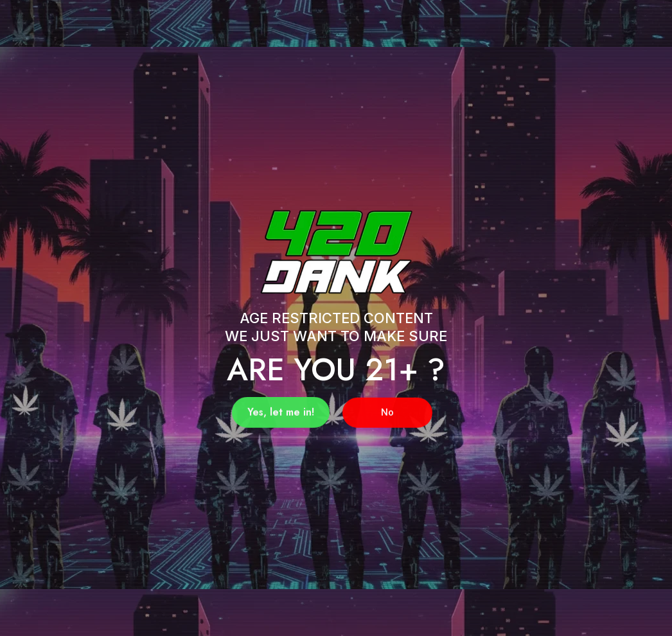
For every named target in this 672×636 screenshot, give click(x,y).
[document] (336, 318)
